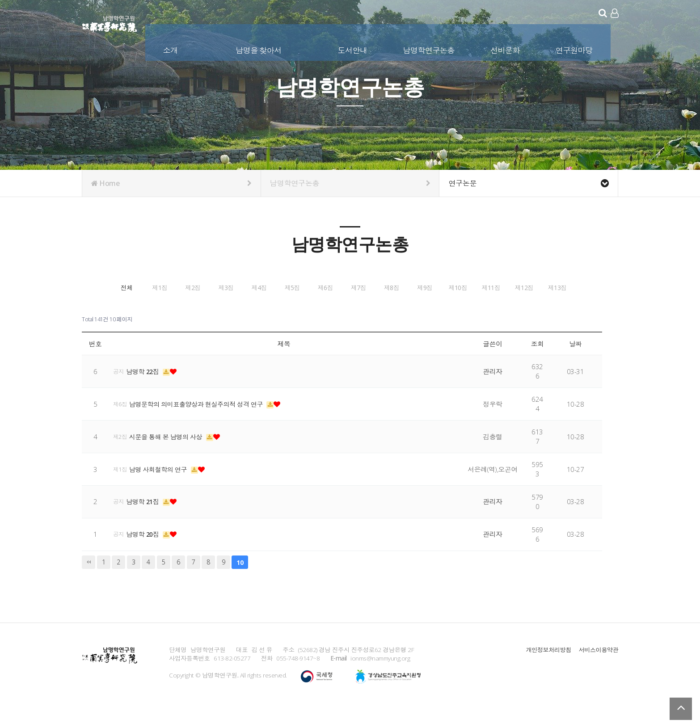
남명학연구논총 (430, 48)
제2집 (275, 287)
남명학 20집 (145, 555)
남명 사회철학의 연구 (162, 490)
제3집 (342, 287)
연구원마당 (575, 48)
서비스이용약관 (598, 670)
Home (171, 183)
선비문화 (506, 48)
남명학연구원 (110, 22)
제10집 (342, 310)
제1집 (209, 287)
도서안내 (353, 48)
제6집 (542, 287)
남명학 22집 (145, 392)
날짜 (576, 364)
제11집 (409, 310)
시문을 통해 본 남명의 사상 (169, 457)
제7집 (142, 310)
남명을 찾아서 (259, 48)
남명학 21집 (145, 522)
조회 (538, 364)
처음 (89, 583)
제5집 (475, 287)
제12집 (475, 310)
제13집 (542, 310)
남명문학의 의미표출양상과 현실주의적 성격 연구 (202, 425)
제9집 (275, 310)
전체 (142, 287)
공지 (119, 392)
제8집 (209, 310)
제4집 (409, 287)
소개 (171, 48)
